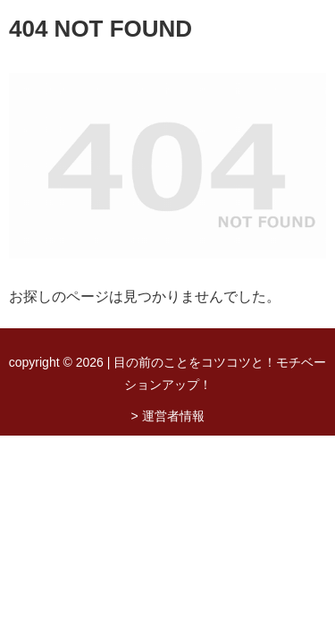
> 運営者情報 (167, 416)
